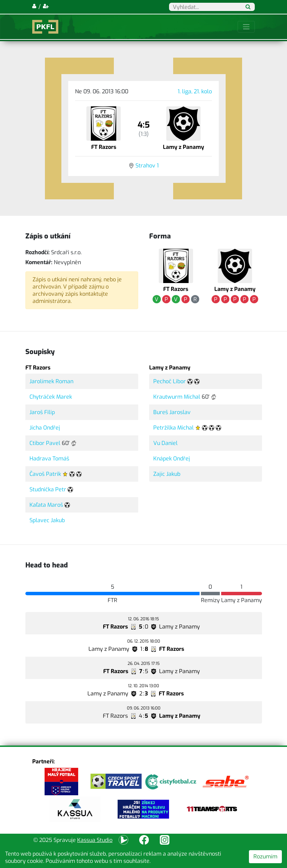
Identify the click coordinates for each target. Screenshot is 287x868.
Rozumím (265, 857)
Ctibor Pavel (45, 443)
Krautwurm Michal (177, 397)
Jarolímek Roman (51, 381)
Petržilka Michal (174, 428)
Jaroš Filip (42, 412)
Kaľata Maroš (46, 505)
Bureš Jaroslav (172, 412)
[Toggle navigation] (246, 27)
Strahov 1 (147, 166)
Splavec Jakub (47, 520)
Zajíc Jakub (167, 474)
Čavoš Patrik (45, 474)
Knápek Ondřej (172, 459)
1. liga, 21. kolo (195, 91)
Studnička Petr (48, 489)
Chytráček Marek (51, 397)
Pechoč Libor (170, 381)
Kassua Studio (95, 840)
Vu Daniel (165, 443)
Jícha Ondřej (45, 428)
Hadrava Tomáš (49, 459)
